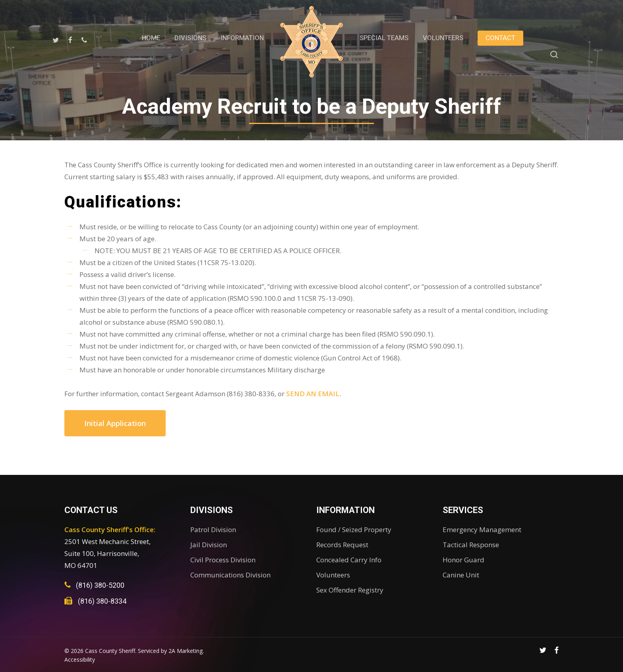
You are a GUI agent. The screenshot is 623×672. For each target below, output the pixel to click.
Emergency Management (482, 530)
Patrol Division (213, 530)
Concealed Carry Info (349, 560)
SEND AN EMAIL (313, 394)
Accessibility (80, 659)
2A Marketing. (186, 651)
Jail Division (209, 545)
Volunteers (333, 575)
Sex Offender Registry (350, 590)
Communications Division (230, 575)
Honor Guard (463, 560)
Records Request (342, 545)
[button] (115, 423)
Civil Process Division (223, 560)
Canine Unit (461, 575)
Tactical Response (471, 545)
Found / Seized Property (354, 530)
